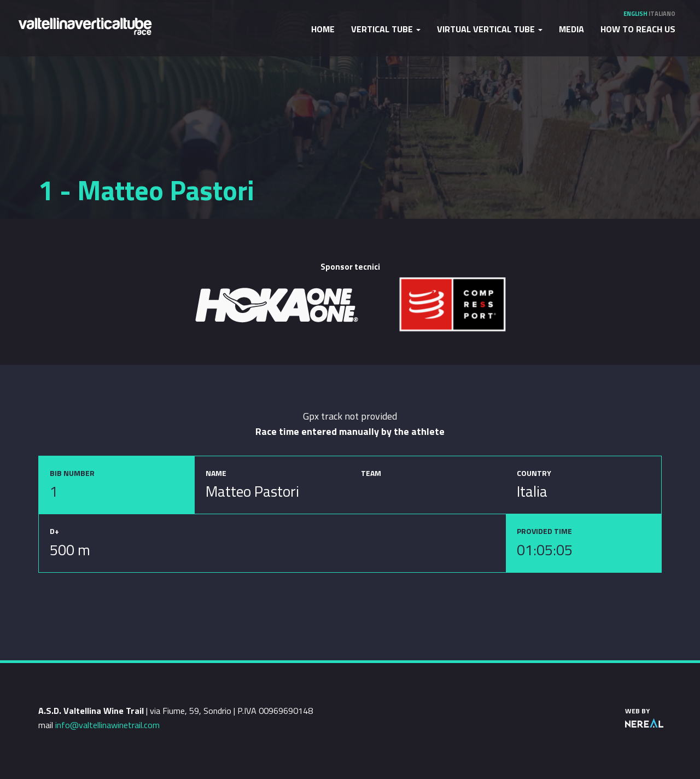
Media (571, 29)
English (635, 14)
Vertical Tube (386, 29)
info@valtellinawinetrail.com (107, 725)
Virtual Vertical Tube (490, 29)
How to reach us (638, 29)
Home (323, 29)
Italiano (662, 14)
